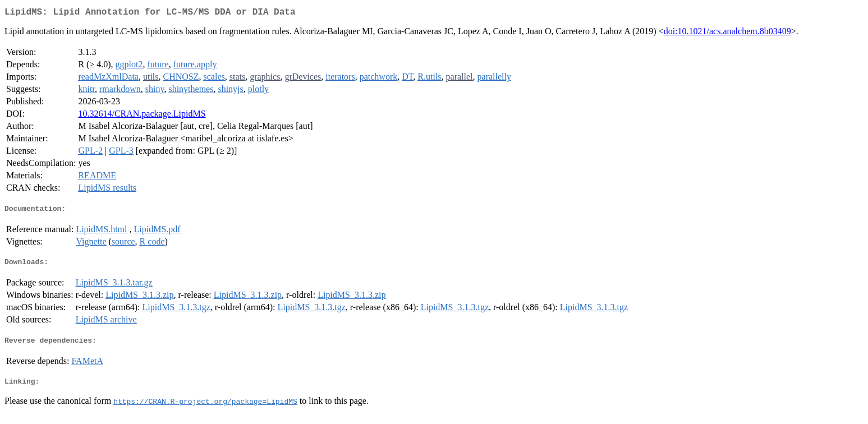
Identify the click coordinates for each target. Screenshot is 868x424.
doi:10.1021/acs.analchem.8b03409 (727, 33)
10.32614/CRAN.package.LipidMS (142, 116)
